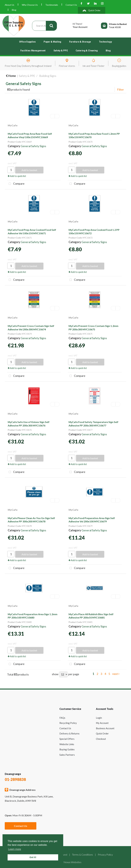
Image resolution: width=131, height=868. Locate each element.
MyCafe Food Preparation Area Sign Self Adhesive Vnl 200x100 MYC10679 (92, 520)
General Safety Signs (33, 146)
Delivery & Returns (69, 733)
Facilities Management (33, 51)
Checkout (101, 739)
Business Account (105, 728)
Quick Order (102, 733)
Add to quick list (17, 176)
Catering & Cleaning (87, 51)
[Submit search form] (51, 26)
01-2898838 (15, 779)
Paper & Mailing (52, 42)
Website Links (67, 744)
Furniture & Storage (80, 42)
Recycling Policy (68, 723)
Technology (105, 42)
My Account (102, 723)
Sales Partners (67, 755)
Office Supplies (27, 42)
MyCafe (13, 125)
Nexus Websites (72, 862)
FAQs (62, 718)
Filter (120, 89)
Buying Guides (67, 749)
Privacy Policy (105, 855)
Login (99, 718)
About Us (9, 5)
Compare (16, 184)
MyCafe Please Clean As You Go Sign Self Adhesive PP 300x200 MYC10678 (31, 520)
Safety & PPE (61, 51)
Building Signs (48, 76)
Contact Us (71, 5)
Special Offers (67, 739)
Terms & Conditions (82, 855)
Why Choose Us (30, 5)
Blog (14, 10)
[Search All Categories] (44, 26)
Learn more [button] (15, 849)
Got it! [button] (33, 857)
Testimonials (52, 5)
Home (11, 76)
